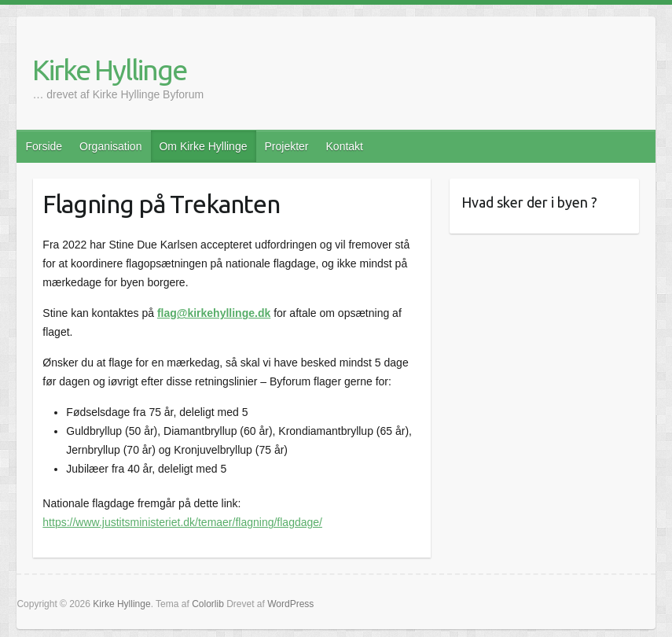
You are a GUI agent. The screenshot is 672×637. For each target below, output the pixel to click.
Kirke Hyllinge (109, 70)
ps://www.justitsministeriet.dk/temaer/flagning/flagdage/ (189, 522)
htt (49, 522)
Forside (44, 146)
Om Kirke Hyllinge (203, 146)
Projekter (286, 146)
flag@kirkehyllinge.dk (214, 313)
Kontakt (345, 146)
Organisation (110, 146)
